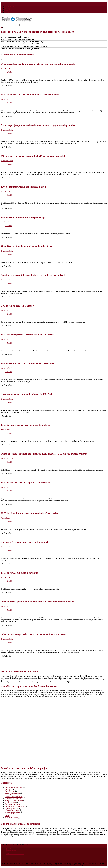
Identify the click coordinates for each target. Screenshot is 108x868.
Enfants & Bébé (10, 802)
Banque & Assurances (12, 793)
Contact (8, 12)
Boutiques (8, 9)
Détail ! (9, 72)
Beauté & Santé (10, 795)
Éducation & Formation (13, 799)
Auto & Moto (10, 791)
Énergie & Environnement (14, 801)
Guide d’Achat (11, 850)
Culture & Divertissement (14, 797)
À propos (9, 848)
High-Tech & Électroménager (15, 806)
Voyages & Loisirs (11, 818)
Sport (7, 816)
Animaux (8, 789)
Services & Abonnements (14, 814)
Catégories (9, 10)
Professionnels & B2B (13, 812)
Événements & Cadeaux (13, 804)
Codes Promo (10, 7)
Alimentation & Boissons (14, 787)
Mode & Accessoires (12, 810)
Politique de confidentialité (15, 854)
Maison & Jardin (11, 808)
